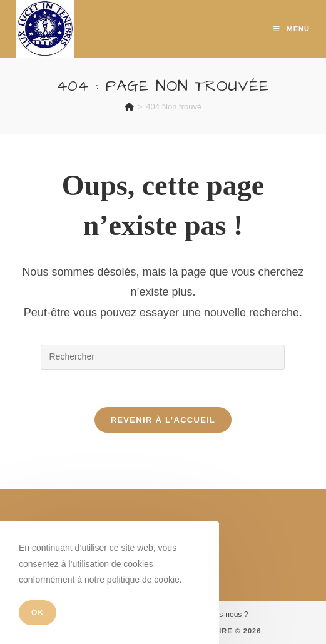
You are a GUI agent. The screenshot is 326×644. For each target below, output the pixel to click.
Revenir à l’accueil (163, 420)
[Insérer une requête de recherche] (163, 357)
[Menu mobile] (291, 29)
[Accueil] (129, 107)
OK (38, 613)
